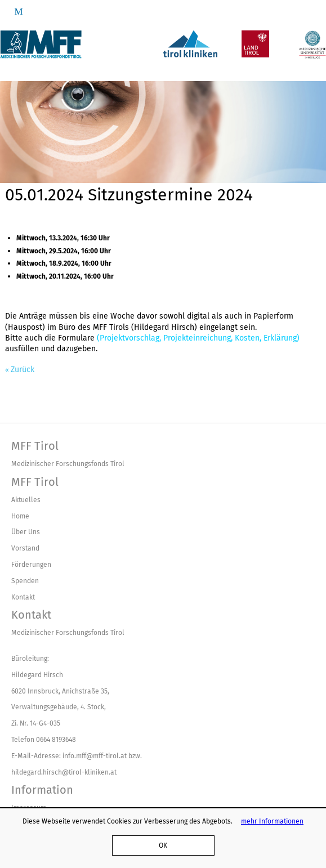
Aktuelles (26, 500)
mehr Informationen (272, 821)
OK (163, 845)
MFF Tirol (35, 446)
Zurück (23, 370)
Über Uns (26, 532)
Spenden (25, 581)
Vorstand (25, 548)
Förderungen (31, 564)
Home (20, 516)
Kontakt (23, 597)
